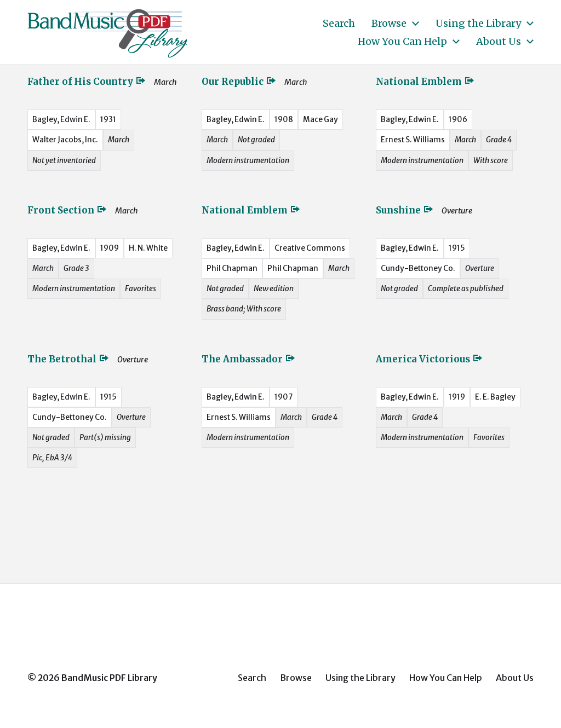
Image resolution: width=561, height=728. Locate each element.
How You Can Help (402, 42)
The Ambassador (249, 359)
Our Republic (239, 82)
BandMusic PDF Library (109, 678)
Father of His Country (87, 82)
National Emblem (425, 82)
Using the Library (478, 24)
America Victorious (430, 359)
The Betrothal (68, 359)
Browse (389, 24)
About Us (499, 42)
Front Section (67, 210)
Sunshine (405, 210)
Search (339, 24)
